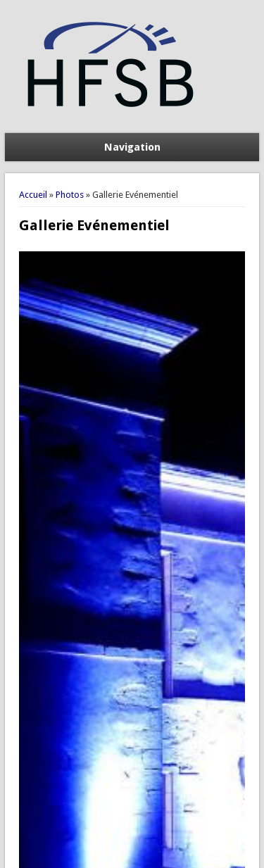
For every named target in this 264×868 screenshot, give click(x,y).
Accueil (33, 195)
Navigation (132, 147)
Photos (70, 195)
